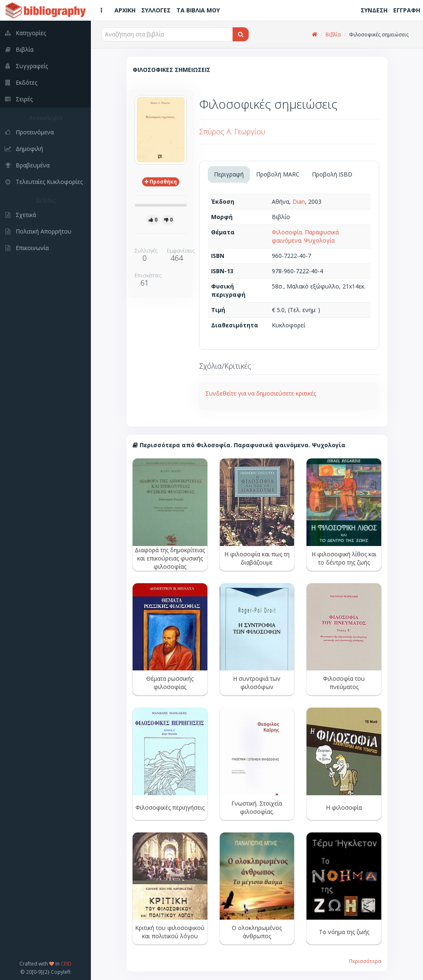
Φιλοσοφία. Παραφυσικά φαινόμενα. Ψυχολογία (305, 236)
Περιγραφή (229, 174)
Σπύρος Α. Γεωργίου (232, 131)
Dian (299, 201)
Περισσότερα (365, 961)
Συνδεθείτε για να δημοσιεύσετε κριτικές (261, 393)
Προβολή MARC (278, 174)
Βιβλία (333, 35)
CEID (66, 963)
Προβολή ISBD (332, 174)
